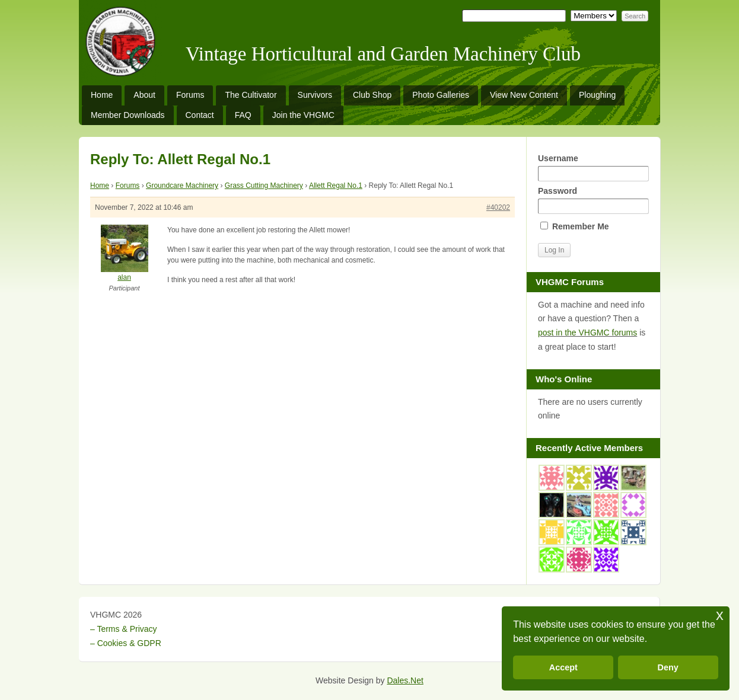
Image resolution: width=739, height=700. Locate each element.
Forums (190, 95)
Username (593, 167)
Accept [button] (563, 667)
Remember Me (575, 226)
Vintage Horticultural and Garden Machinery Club (383, 54)
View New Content (524, 95)
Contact (200, 115)
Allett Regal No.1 (336, 186)
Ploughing (597, 95)
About (144, 95)
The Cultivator (251, 95)
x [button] (720, 615)
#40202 (498, 207)
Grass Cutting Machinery (264, 186)
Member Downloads (128, 115)
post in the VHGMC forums (587, 333)
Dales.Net (405, 680)
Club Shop (372, 95)
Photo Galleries (441, 95)
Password (593, 200)
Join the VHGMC (303, 115)
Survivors (315, 95)
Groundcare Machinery (182, 186)
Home (102, 95)
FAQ (243, 115)
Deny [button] (668, 667)
